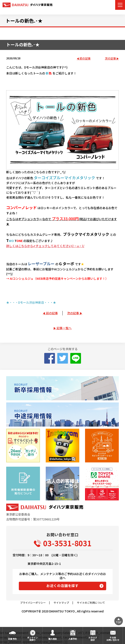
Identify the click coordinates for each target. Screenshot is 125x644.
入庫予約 (73, 639)
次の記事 (110, 59)
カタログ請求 (93, 639)
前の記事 (85, 59)
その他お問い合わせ (113, 639)
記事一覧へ (64, 328)
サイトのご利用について (91, 602)
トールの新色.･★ (24, 20)
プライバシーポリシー (33, 602)
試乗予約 (12, 639)
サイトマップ (61, 602)
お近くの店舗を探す (62, 586)
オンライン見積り (32, 639)
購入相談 (53, 639)
